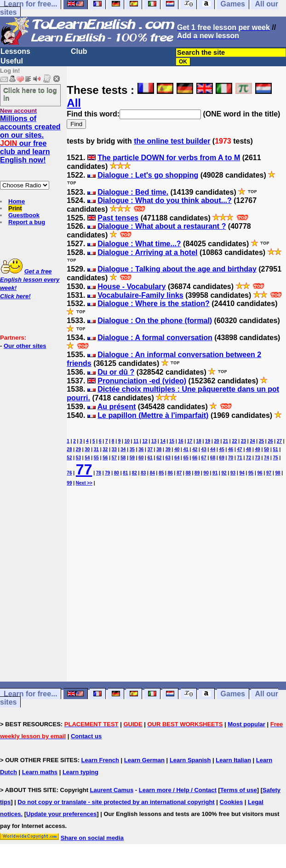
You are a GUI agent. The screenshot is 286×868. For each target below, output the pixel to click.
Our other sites (25, 346)
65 (186, 458)
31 (96, 449)
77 (84, 469)
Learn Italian (233, 760)
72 (249, 458)
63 (168, 458)
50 (266, 449)
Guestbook (24, 215)
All (74, 103)
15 (172, 441)
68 (213, 458)
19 (208, 441)
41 (186, 449)
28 (69, 449)
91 (215, 473)
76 (69, 473)
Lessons (15, 51)
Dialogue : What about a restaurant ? (162, 226)
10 (127, 441)
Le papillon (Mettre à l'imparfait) (153, 415)
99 (69, 483)
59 (132, 458)
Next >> (84, 483)
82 (134, 473)
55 (96, 458)
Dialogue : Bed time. (133, 192)
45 (222, 449)
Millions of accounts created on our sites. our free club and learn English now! (30, 139)
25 (261, 441)
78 (99, 473)
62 (159, 458)
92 (224, 473)
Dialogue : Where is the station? (154, 304)
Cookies (232, 802)
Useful (12, 61)
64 (177, 458)
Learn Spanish (190, 760)
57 (114, 458)
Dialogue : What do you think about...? (165, 200)
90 (206, 473)
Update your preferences (61, 814)
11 (136, 441)
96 (260, 473)
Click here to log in (30, 94)
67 (204, 458)
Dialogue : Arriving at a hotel (147, 252)
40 (177, 449)
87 (179, 473)
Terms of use (239, 790)
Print (15, 208)
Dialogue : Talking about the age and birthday (177, 269)
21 (226, 441)
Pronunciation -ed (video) (142, 381)
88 (188, 473)
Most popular (246, 724)
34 (123, 449)
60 (141, 458)
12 (145, 441)
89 (197, 473)
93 (233, 473)
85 (161, 473)
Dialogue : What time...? (139, 244)
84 (152, 473)
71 (240, 458)
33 (114, 449)
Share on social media (92, 838)
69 (222, 458)
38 (159, 449)
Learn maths (40, 772)
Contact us (86, 736)
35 (132, 449)
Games (233, 694)
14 (163, 441)
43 (204, 449)
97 (269, 473)
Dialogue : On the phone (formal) (155, 321)
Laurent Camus (112, 790)
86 (170, 473)
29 (78, 449)
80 (117, 473)
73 (258, 458)
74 (266, 458)
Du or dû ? (116, 372)
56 (105, 458)
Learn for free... (30, 694)
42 (195, 449)
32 (105, 449)
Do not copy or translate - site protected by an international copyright (116, 802)
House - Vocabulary (132, 286)
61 (150, 458)
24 (252, 441)
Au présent (117, 407)
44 (213, 449)
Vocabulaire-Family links (140, 295)
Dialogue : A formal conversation (155, 338)
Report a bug (27, 222)
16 (181, 441)
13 (154, 441)
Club (79, 51)
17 (190, 441)
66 (195, 458)
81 (125, 473)
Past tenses (118, 218)
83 (143, 473)
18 (199, 441)
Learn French (100, 760)
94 (242, 473)
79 (107, 473)
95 (251, 473)
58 (123, 458)
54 (87, 458)
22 (234, 441)
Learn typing (80, 772)
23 (243, 441)
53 (78, 458)
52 (69, 458)
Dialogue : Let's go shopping (148, 175)
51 (275, 449)
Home (17, 201)
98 (277, 473)
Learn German (144, 760)
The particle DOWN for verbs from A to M (169, 158)
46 (231, 449)
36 (141, 449)
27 (279, 441)
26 (270, 441)
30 (87, 449)
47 (240, 449)
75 (275, 458)
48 (249, 449)
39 (168, 449)
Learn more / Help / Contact (178, 790)
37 (150, 449)
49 (258, 449)
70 (231, 458)
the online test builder (172, 141)
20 (216, 441)
